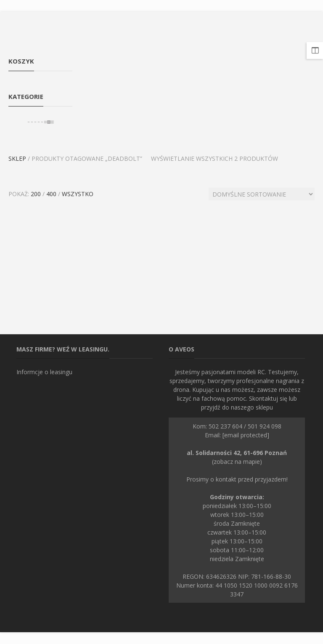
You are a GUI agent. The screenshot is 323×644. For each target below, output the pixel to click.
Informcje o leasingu (44, 372)
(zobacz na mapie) (237, 457)
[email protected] (246, 435)
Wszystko (78, 194)
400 (51, 194)
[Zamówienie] (262, 194)
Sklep (17, 158)
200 (36, 194)
